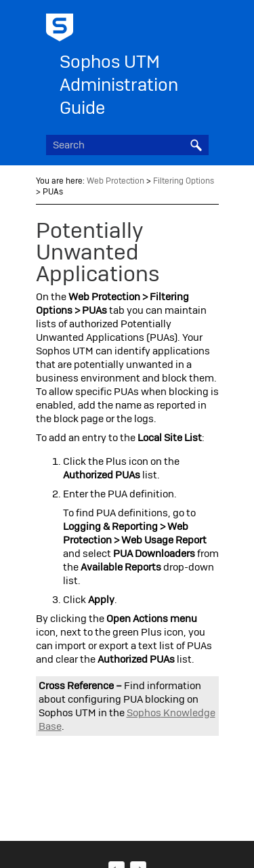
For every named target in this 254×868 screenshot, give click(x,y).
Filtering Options (184, 181)
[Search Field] (127, 145)
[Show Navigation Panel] (201, 24)
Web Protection (115, 181)
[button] (196, 145)
